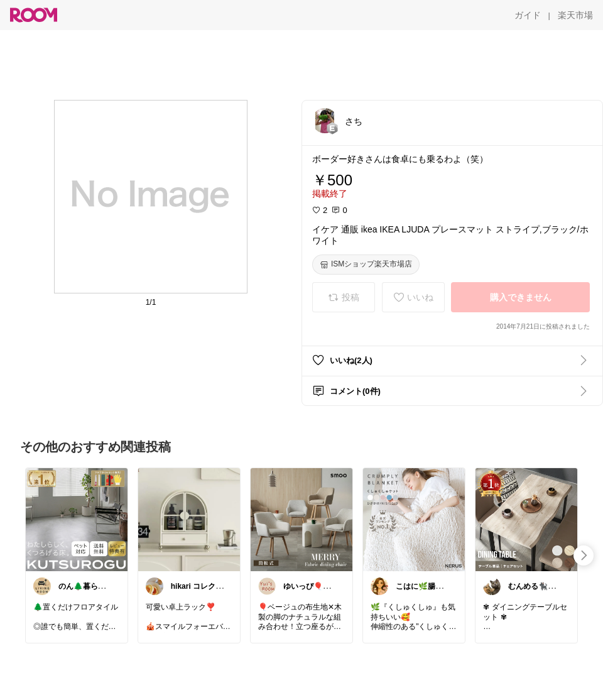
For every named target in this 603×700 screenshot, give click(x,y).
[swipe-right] (584, 555)
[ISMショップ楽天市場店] (366, 265)
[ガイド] (528, 15)
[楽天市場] (575, 15)
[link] (77, 519)
